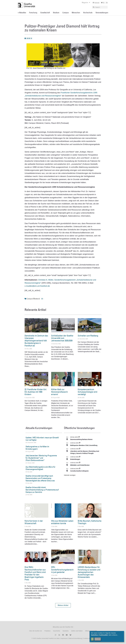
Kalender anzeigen (70, 475)
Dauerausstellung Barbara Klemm (81, 439)
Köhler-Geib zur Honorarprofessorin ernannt (60, 392)
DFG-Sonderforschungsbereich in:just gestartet (62, 570)
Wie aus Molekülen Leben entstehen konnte (62, 522)
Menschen (76, 13)
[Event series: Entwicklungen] (80, 457)
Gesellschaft (45, 13)
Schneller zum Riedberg (88, 336)
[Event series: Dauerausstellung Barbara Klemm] (79, 437)
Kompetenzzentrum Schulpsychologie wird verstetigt (88, 392)
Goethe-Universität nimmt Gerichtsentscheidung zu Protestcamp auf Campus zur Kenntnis (42, 490)
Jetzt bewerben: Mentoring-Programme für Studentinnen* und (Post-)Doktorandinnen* (41, 458)
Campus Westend (33, 299)
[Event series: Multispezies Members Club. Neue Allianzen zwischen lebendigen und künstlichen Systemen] (80, 443)
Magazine (86, 2)
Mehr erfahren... (113, 635)
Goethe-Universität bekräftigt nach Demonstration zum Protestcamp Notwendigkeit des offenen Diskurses (40, 478)
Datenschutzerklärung (75, 638)
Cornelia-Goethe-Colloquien (79, 471)
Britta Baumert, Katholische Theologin (90, 522)
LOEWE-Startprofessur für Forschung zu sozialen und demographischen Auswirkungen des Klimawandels (89, 572)
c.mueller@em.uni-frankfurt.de (37, 286)
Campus (66, 13)
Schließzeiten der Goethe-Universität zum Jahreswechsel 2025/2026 (62, 338)
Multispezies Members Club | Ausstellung (84, 445)
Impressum (64, 638)
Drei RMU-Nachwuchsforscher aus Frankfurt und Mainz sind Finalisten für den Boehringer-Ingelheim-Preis (35, 573)
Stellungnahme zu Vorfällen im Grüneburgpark (37, 448)
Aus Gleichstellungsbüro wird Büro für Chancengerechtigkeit (41, 468)
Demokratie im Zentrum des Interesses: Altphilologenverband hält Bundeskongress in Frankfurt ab (36, 341)
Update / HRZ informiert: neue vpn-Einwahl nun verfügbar (42, 439)
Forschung (33, 13)
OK (92, 639)
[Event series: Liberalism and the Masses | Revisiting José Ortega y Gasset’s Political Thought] (80, 449)
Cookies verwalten (89, 638)
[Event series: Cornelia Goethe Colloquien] (80, 469)
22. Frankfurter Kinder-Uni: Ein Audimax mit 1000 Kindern (36, 392)
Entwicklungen (75, 459)
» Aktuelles (22, 13)
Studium (56, 13)
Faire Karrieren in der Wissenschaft (34, 522)
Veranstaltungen (102, 13)
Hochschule (88, 13)
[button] (63, 605)
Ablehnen (98, 639)
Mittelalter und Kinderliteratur (80, 465)
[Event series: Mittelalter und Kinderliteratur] (80, 463)
